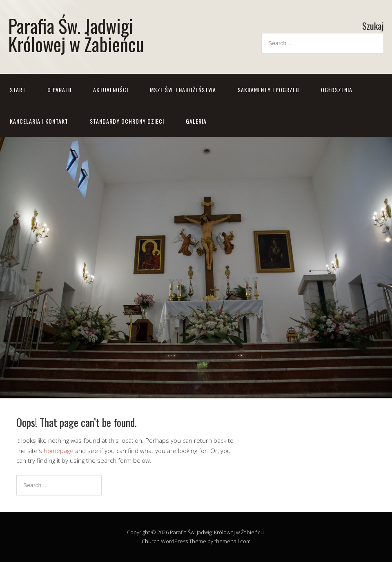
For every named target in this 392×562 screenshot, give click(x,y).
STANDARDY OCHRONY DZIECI (127, 121)
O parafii (59, 90)
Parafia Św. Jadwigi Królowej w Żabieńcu (76, 35)
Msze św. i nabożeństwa (183, 90)
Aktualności (111, 90)
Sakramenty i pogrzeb (268, 90)
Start (18, 90)
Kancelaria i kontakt (39, 121)
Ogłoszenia (337, 90)
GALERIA (196, 121)
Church (151, 541)
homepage (59, 451)
